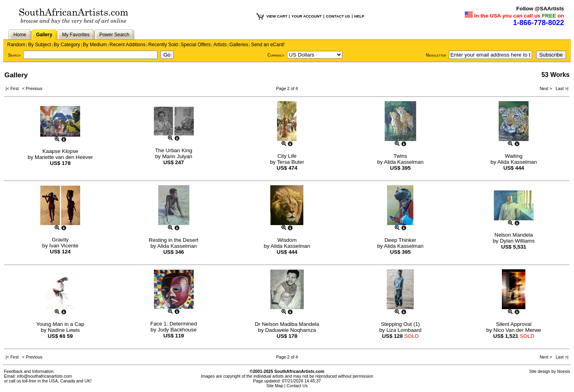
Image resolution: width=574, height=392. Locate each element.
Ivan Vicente (64, 246)
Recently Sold (163, 45)
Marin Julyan (177, 156)
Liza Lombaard (404, 330)
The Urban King (174, 150)
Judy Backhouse (177, 330)
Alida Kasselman (404, 162)
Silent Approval (514, 324)
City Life (287, 156)
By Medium (95, 45)
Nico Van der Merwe (517, 330)
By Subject (39, 45)
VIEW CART (277, 16)
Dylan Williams (517, 241)
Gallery (44, 35)
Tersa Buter (291, 162)
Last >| (561, 88)
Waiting (514, 156)
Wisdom (287, 240)
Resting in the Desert (173, 240)
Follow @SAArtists (540, 9)
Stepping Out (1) (400, 324)
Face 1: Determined (174, 324)
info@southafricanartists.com (45, 376)
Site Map (275, 386)
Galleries (239, 45)
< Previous (32, 88)
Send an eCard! (268, 45)
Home (20, 35)
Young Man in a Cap (60, 324)
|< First (14, 88)
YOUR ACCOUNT (307, 16)
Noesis (563, 371)
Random (16, 45)
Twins (400, 156)
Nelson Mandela (514, 235)
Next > (546, 88)
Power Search (114, 35)
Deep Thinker (400, 240)
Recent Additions (128, 45)
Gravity (60, 240)
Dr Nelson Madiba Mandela (287, 324)
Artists (220, 45)
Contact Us (297, 386)
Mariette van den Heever (64, 157)
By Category (67, 45)
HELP (359, 16)
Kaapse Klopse (60, 151)
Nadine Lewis (64, 330)
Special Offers (196, 45)
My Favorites (76, 35)
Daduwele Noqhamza (290, 330)
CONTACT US (338, 16)
